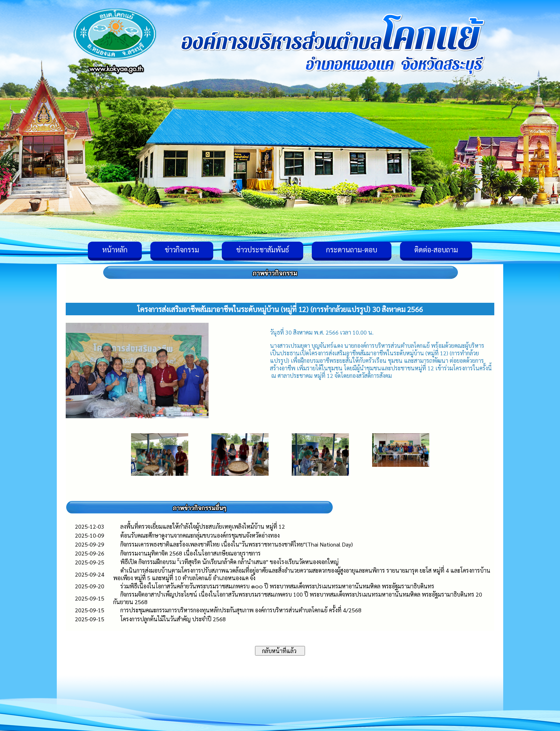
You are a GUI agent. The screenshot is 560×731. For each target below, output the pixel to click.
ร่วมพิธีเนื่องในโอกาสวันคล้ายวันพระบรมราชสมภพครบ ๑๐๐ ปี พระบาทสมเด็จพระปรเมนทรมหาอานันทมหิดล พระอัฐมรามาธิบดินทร (277, 586)
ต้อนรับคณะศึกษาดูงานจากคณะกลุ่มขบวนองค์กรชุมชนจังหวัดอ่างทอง (200, 535)
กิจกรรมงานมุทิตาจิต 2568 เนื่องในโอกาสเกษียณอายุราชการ (191, 553)
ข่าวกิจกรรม (182, 250)
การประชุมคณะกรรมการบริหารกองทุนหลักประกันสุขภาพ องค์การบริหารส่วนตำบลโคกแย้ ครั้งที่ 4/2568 (241, 610)
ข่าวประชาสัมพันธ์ (262, 250)
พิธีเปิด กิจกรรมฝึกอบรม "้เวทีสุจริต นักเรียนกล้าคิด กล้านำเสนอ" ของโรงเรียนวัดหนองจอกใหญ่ (229, 562)
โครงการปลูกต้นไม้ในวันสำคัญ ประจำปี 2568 (173, 619)
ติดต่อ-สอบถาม (436, 250)
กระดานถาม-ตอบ (352, 250)
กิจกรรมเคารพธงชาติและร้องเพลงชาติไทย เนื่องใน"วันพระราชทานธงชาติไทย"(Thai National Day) (237, 544)
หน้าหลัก (115, 250)
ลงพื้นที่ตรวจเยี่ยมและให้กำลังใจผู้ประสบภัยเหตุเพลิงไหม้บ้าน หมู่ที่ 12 (203, 526)
